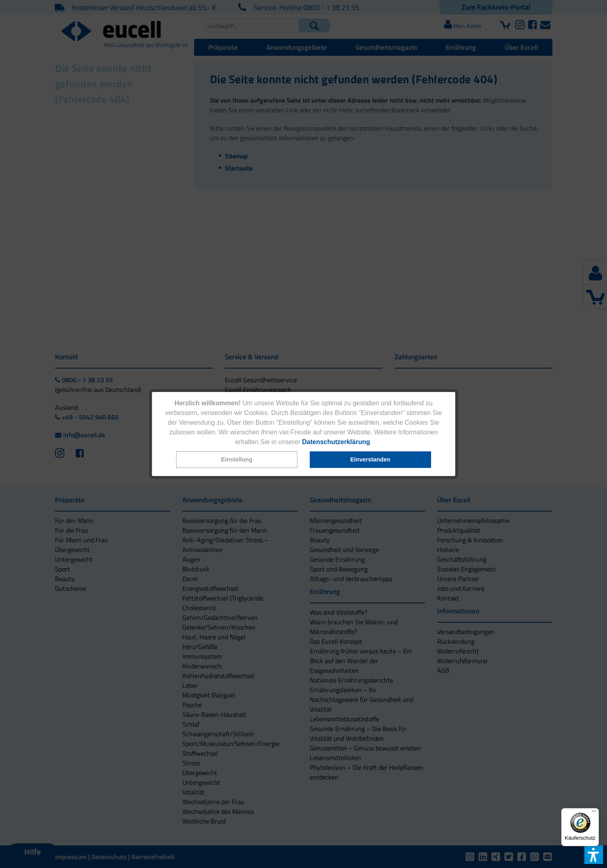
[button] (237, 460)
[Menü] (594, 813)
